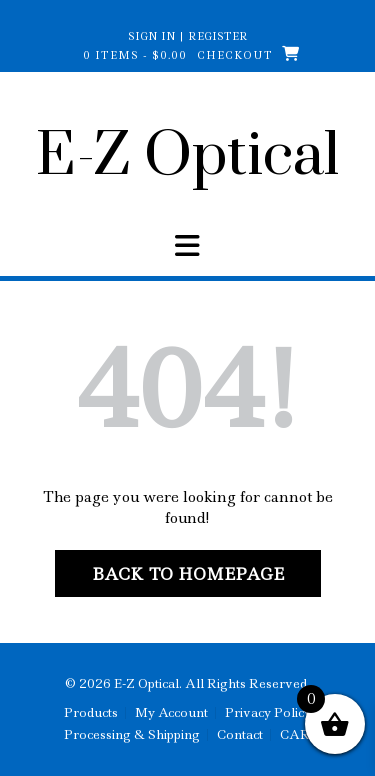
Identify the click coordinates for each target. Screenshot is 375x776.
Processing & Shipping (132, 735)
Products (91, 713)
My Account (171, 713)
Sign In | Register (188, 36)
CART (299, 735)
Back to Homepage (188, 574)
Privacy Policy (268, 713)
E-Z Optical (187, 157)
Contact (240, 735)
